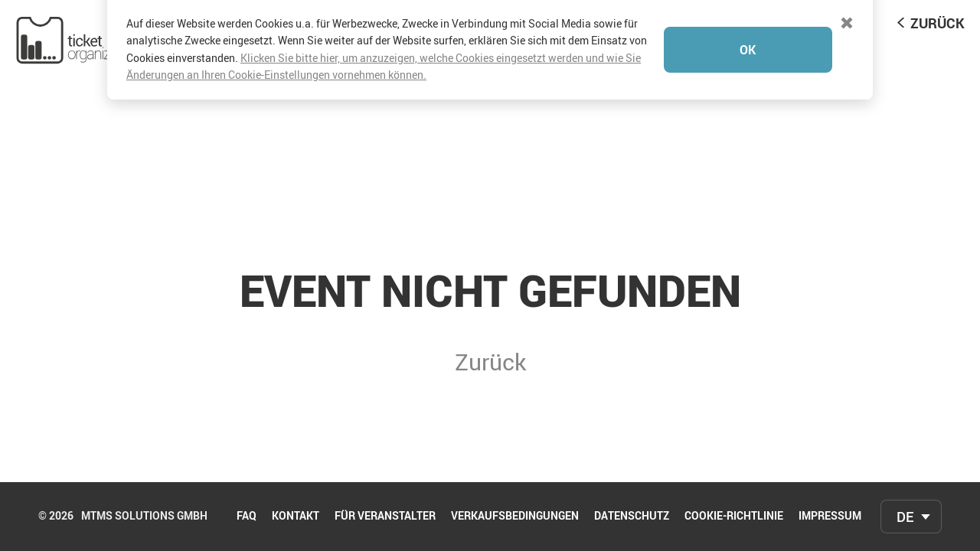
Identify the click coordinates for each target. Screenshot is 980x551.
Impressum (830, 517)
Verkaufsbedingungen (515, 517)
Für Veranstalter (385, 517)
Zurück (938, 23)
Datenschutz (632, 517)
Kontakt (296, 517)
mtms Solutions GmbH (144, 517)
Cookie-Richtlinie (734, 517)
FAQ (247, 517)
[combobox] (911, 517)
